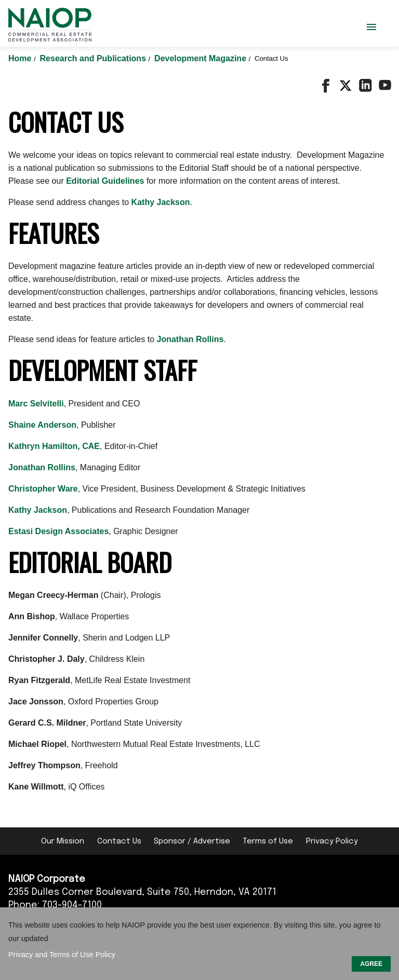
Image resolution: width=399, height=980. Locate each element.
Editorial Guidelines (105, 181)
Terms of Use (268, 841)
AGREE (371, 964)
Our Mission (63, 841)
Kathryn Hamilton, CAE (54, 446)
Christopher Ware (43, 489)
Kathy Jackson (161, 202)
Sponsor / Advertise (192, 841)
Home (21, 58)
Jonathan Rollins (190, 339)
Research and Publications (94, 58)
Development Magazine (201, 58)
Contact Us (119, 841)
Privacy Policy (332, 841)
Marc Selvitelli (36, 404)
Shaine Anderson (42, 425)
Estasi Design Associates (58, 531)
